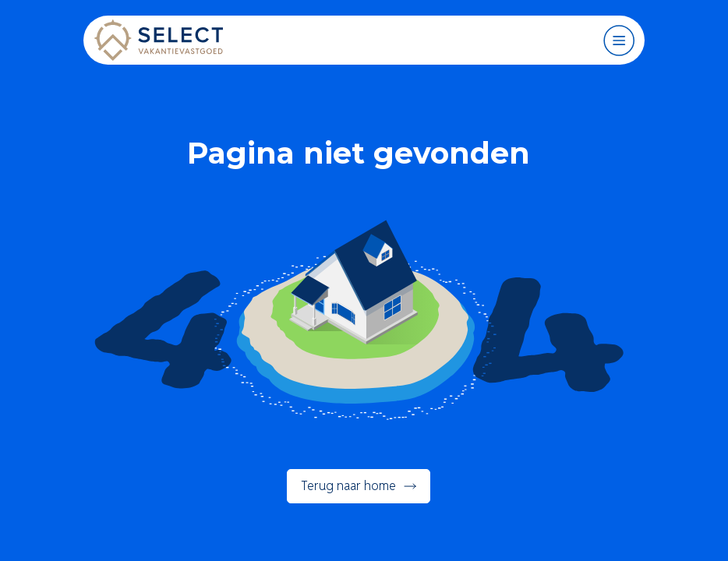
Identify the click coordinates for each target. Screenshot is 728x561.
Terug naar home (348, 486)
